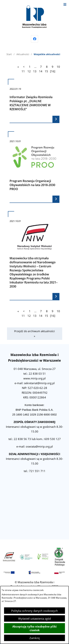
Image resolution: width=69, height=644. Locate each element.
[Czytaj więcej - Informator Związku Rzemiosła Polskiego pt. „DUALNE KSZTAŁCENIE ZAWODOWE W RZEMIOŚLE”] (34, 101)
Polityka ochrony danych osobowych (34, 611)
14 (41, 71)
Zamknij (35, 638)
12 (29, 71)
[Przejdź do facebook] (35, 39)
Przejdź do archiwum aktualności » (34, 334)
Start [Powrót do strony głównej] (9, 54)
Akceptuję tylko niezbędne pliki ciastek (34, 628)
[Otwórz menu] (65, 4)
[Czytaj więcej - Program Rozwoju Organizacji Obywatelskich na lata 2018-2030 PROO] (34, 167)
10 (58, 67)
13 (35, 71)
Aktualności (23, 54)
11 (23, 71)
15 (46, 71)
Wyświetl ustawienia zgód (34, 619)
